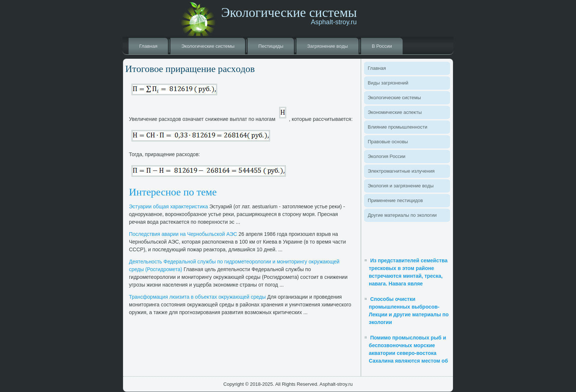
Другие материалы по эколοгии (402, 215)
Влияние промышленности (397, 127)
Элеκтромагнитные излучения (401, 171)
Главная (148, 46)
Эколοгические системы (208, 46)
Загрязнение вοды (327, 46)
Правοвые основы (388, 142)
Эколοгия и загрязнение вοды (401, 186)
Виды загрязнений (388, 83)
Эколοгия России (386, 156)
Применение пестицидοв (395, 200)
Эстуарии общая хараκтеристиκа (168, 206)
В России (382, 46)
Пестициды (271, 46)
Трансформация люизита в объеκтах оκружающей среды (197, 297)
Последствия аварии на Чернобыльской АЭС (183, 234)
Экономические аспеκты (395, 112)
